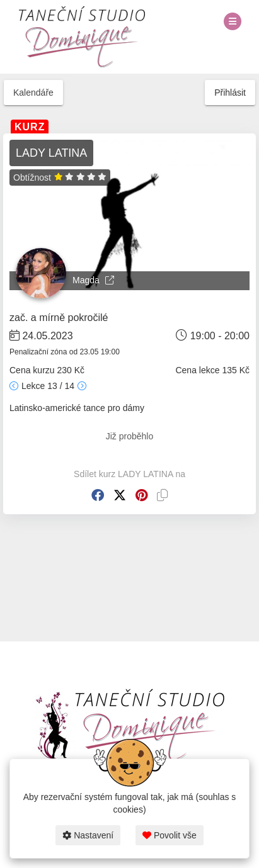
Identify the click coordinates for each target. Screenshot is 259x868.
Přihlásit (230, 93)
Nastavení (88, 835)
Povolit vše (170, 835)
